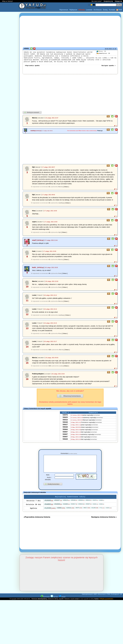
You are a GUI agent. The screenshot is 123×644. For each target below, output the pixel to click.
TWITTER (54, 603)
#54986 (102, 507)
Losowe (89, 10)
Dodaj (105, 10)
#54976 (95, 507)
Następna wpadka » (109, 68)
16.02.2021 (108, 49)
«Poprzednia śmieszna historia (37, 523)
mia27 (34, 243)
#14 (50, 369)
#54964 (102, 511)
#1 (49, 190)
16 (103, 53)
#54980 (66, 511)
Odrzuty (82, 10)
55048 (65, 427)
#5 (49, 336)
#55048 (74, 507)
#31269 (95, 514)
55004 (65, 436)
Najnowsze (64, 10)
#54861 (95, 511)
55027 (65, 430)
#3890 (61, 514)
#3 (49, 235)
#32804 (109, 514)
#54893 (49, 511)
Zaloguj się (118, 1)
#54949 (49, 507)
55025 (65, 421)
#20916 (70, 514)
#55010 (89, 507)
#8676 (79, 514)
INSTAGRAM (45, 603)
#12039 (50, 515)
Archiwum (98, 10)
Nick (48, 481)
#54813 (81, 511)
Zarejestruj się (108, 1)
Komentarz (69, 456)
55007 (65, 438)
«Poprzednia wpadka (32, 68)
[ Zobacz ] (66, 190)
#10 (50, 353)
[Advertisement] (9, 322)
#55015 (66, 507)
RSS (119, 10)
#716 (102, 514)
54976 (65, 419)
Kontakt (112, 10)
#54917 (74, 511)
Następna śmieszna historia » (104, 523)
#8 (49, 276)
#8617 (87, 514)
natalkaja (33, 134)
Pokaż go (100, 134)
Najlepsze (73, 10)
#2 (49, 206)
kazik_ (34, 270)
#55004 (81, 507)
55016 (65, 424)
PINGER (62, 603)
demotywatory (42, 605)
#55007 (58, 507)
